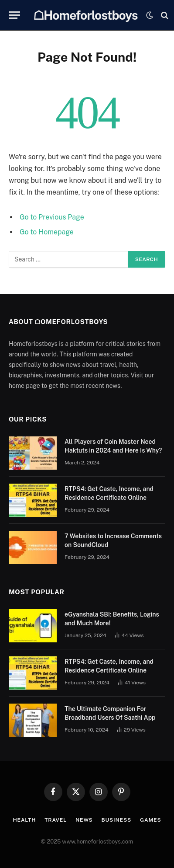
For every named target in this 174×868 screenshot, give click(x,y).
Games (150, 820)
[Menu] (14, 15)
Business (116, 820)
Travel (56, 820)
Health (24, 820)
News (84, 820)
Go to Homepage (47, 232)
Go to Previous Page (52, 217)
